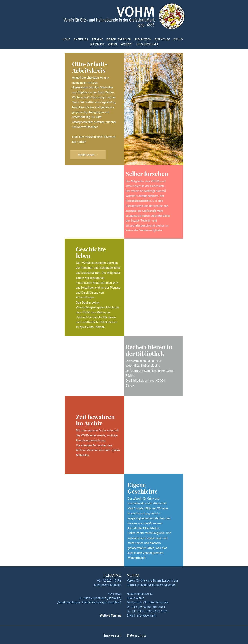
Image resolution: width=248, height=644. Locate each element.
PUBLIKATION (143, 39)
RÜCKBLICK (98, 44)
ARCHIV (178, 39)
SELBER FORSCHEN (119, 39)
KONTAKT (127, 44)
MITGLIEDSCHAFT (147, 44)
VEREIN (112, 44)
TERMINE (98, 39)
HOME (67, 39)
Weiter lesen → (88, 155)
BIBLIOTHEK (162, 39)
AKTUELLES (81, 39)
